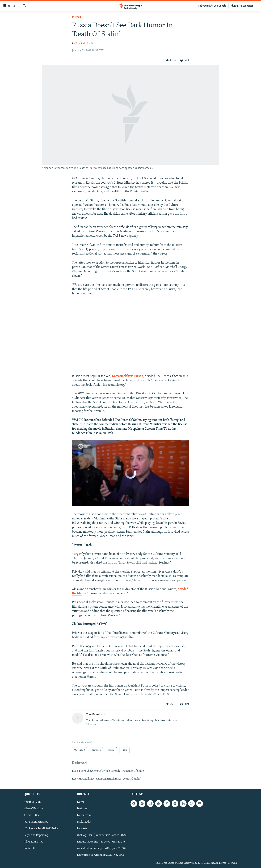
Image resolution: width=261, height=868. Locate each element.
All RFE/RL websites (242, 6)
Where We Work (33, 809)
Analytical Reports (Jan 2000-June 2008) (101, 848)
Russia (77, 17)
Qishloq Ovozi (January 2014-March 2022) (102, 835)
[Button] (171, 60)
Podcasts (82, 828)
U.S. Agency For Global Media (41, 828)
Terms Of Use (32, 815)
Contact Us (30, 848)
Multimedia (84, 822)
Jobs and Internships (36, 822)
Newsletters (84, 815)
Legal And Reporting (36, 835)
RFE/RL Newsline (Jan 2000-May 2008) (101, 842)
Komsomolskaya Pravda (128, 376)
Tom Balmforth (84, 44)
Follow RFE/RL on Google (212, 6)
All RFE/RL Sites (33, 842)
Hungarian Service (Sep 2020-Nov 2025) (101, 855)
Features (82, 809)
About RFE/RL (32, 802)
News (80, 802)
